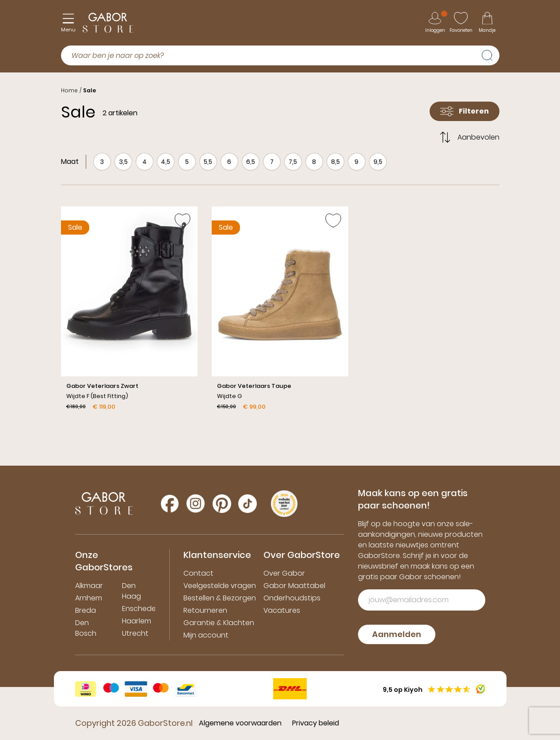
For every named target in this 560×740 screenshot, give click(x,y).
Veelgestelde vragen (220, 586)
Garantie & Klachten (219, 623)
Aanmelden (397, 634)
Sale (90, 90)
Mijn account (206, 635)
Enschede (139, 609)
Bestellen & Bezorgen (220, 598)
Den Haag (131, 591)
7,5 (293, 162)
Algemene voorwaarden (240, 723)
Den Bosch (86, 628)
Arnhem (89, 598)
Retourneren (205, 610)
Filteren (465, 111)
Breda (86, 610)
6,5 (251, 162)
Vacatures (282, 610)
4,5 (166, 162)
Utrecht (135, 633)
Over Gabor (284, 573)
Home (69, 90)
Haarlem (137, 621)
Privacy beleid (316, 723)
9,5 (378, 162)
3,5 (123, 162)
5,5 (208, 162)
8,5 (335, 162)
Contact (198, 573)
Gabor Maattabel (294, 586)
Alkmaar (89, 586)
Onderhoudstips (292, 598)
